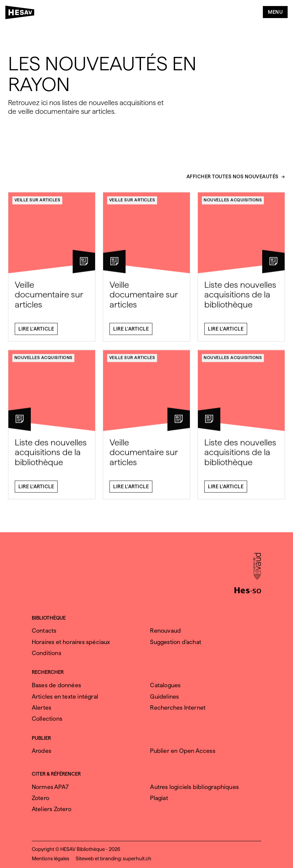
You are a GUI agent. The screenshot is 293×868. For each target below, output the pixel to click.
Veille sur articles (38, 203)
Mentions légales (51, 859)
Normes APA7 (50, 787)
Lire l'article (36, 332)
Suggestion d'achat (176, 642)
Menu (275, 12)
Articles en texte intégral (65, 696)
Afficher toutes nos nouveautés (233, 180)
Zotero (41, 798)
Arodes (42, 751)
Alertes (42, 707)
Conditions (47, 653)
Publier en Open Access (182, 751)
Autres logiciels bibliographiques (194, 787)
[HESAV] (22, 14)
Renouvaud (165, 630)
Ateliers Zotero (52, 809)
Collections (47, 719)
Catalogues (165, 685)
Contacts (44, 630)
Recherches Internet (178, 707)
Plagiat (159, 798)
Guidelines (164, 696)
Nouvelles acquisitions (233, 203)
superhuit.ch (137, 859)
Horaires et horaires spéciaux (71, 642)
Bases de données (56, 685)
